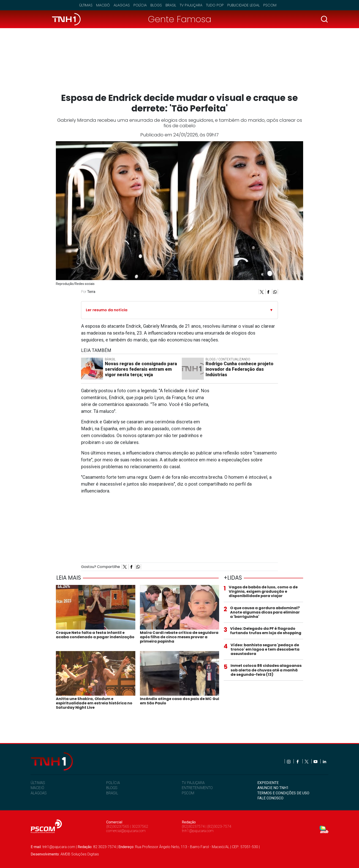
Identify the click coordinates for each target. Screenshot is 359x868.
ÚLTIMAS (38, 783)
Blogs (156, 5)
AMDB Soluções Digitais (80, 854)
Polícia (140, 5)
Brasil (171, 5)
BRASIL (112, 793)
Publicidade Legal (243, 5)
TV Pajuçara (191, 5)
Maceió (103, 5)
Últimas (86, 5)
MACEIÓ (37, 788)
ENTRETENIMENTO (197, 788)
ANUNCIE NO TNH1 (273, 788)
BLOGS (112, 788)
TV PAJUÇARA (193, 783)
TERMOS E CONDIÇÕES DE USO (283, 793)
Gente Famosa (180, 19)
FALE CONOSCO (270, 798)
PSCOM (188, 793)
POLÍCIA (113, 783)
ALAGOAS (39, 793)
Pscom (270, 5)
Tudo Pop (215, 5)
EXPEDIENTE (268, 783)
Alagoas (122, 5)
